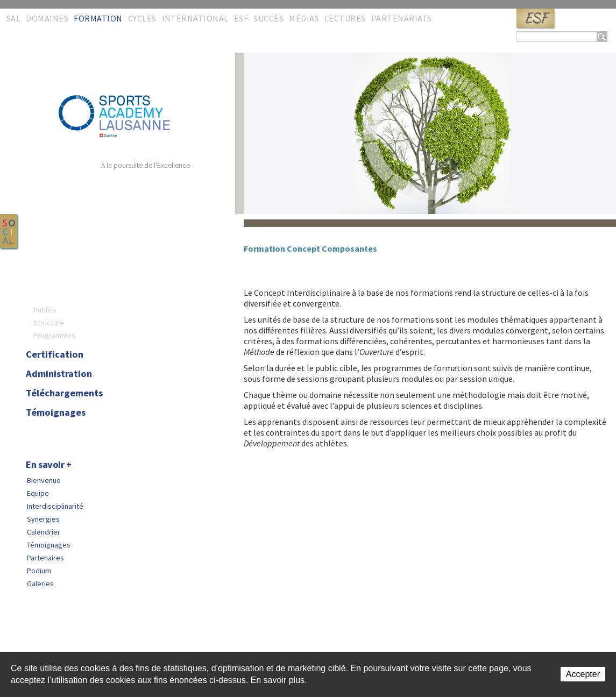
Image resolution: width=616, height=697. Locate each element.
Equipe (38, 493)
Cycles (142, 18)
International (195, 18)
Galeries (40, 584)
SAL (13, 18)
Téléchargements (64, 393)
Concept (44, 279)
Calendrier (44, 532)
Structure (49, 323)
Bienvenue (44, 480)
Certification (55, 354)
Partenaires (45, 558)
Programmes (54, 335)
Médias (304, 18)
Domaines (47, 18)
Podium (39, 571)
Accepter (583, 674)
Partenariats (402, 18)
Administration (59, 374)
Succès (268, 18)
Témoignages (56, 412)
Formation (98, 18)
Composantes (56, 297)
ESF (535, 18)
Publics (45, 310)
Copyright (151, 636)
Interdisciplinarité (55, 506)
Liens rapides (106, 636)
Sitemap (63, 636)
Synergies (43, 519)
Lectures (345, 18)
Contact (30, 636)
